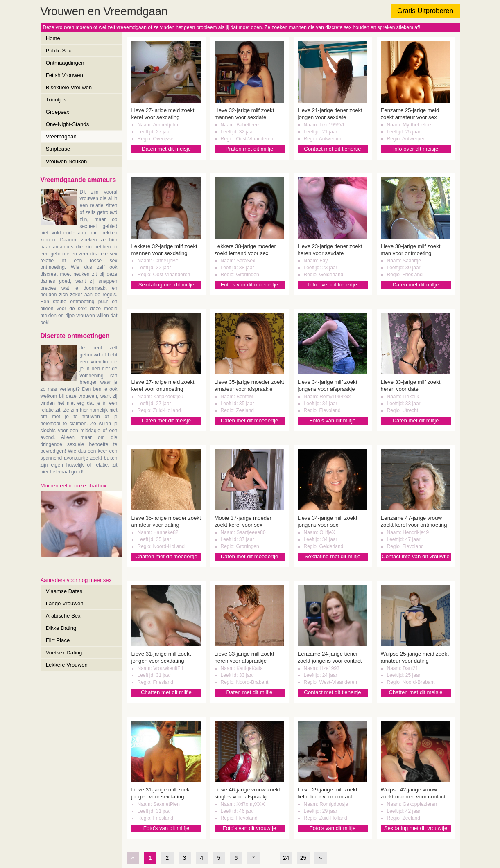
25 (303, 858)
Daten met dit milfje (416, 285)
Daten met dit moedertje (250, 420)
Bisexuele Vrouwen (69, 87)
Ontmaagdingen (65, 63)
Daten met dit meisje (166, 149)
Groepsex (58, 112)
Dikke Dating (61, 628)
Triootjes (56, 100)
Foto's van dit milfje (333, 420)
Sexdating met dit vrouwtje (416, 828)
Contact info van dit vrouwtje (416, 556)
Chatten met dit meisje (415, 692)
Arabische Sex (63, 616)
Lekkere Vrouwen (67, 665)
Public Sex (59, 51)
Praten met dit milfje (250, 149)
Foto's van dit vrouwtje (250, 828)
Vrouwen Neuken (67, 161)
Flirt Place (58, 640)
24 (286, 858)
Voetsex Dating (64, 653)
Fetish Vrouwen (64, 75)
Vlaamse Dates (64, 591)
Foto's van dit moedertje (249, 285)
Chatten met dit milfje (166, 692)
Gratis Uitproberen (425, 11)
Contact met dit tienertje (332, 149)
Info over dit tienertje (333, 285)
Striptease (58, 149)
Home (53, 38)
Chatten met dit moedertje (166, 556)
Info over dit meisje (416, 149)
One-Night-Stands (68, 124)
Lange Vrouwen (65, 603)
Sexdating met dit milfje (166, 285)
